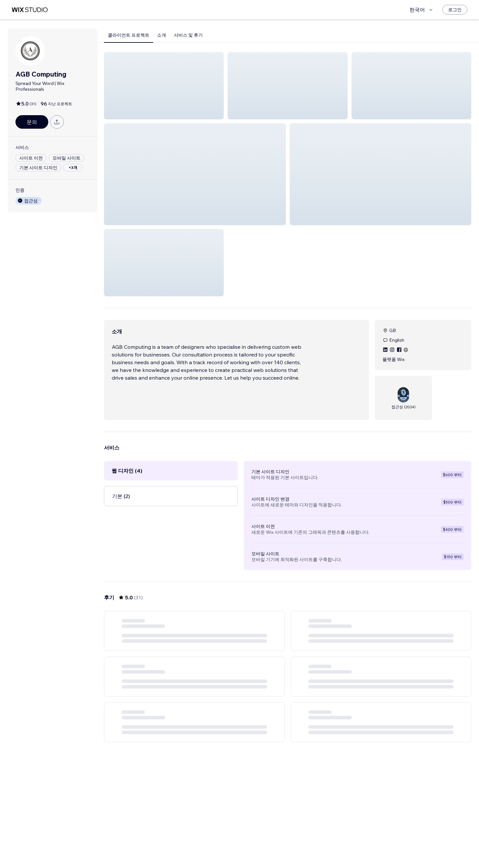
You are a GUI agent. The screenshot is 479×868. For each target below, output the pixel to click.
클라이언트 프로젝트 (129, 35)
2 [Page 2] (270, 845)
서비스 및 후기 (188, 35)
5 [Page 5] (305, 845)
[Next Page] (328, 845)
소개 (162, 35)
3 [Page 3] (282, 845)
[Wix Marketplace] (30, 10)
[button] (164, 86)
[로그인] (455, 10)
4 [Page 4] (293, 845)
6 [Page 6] (317, 845)
